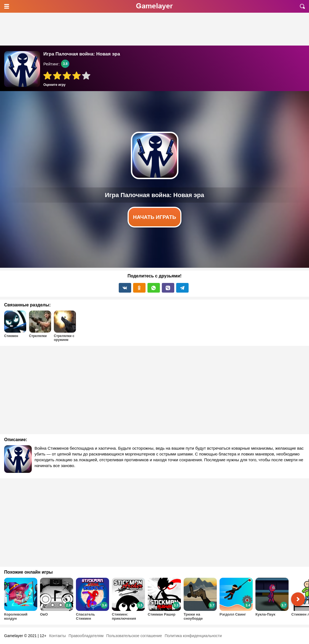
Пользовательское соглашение (134, 636)
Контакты (57, 636)
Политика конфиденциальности (193, 636)
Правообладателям (86, 636)
